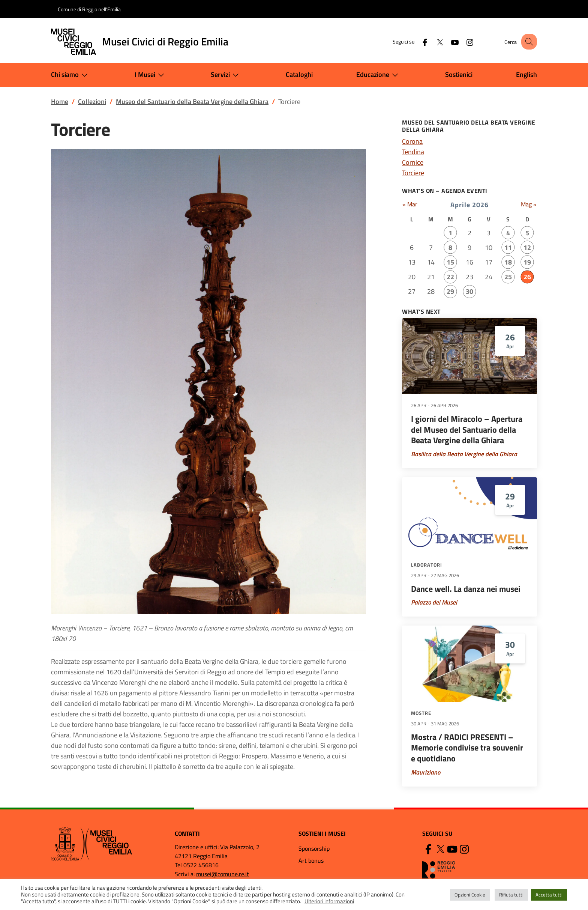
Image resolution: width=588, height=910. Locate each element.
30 (469, 291)
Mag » (529, 204)
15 (450, 262)
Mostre (421, 713)
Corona (412, 141)
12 (527, 247)
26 (527, 277)
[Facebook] (418, 41)
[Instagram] (463, 41)
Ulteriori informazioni (329, 901)
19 (527, 262)
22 (450, 277)
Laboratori (427, 565)
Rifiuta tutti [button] (511, 895)
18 (508, 262)
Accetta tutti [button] (549, 895)
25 (508, 277)
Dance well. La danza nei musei (466, 589)
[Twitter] (433, 41)
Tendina (413, 152)
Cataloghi (299, 74)
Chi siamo (71, 75)
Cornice (413, 162)
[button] (528, 42)
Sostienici (459, 74)
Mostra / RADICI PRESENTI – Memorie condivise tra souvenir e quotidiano (467, 748)
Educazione (379, 75)
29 (450, 291)
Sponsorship (314, 848)
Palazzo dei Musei (434, 602)
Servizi (226, 75)
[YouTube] (448, 41)
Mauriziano (426, 772)
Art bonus (311, 860)
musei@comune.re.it (223, 874)
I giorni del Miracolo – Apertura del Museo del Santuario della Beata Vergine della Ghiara (467, 429)
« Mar (410, 204)
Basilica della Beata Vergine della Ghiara (464, 454)
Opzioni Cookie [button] (470, 895)
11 (508, 247)
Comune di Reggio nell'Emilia (89, 9)
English (526, 74)
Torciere (413, 173)
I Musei (151, 75)
